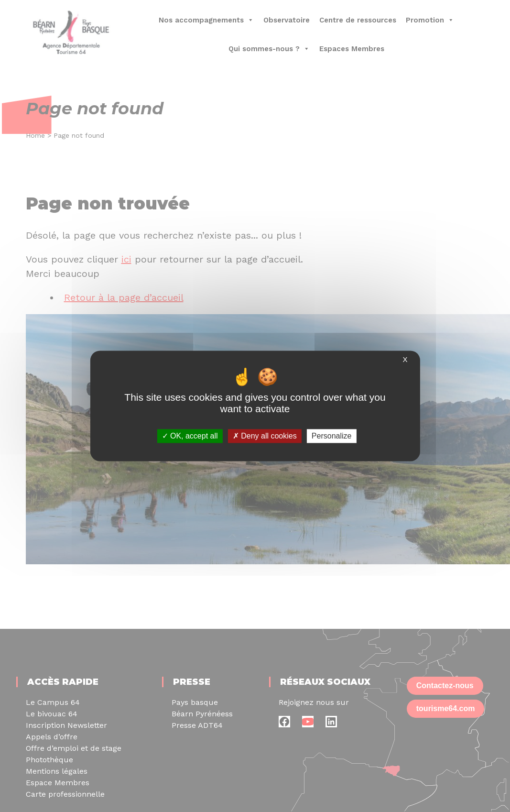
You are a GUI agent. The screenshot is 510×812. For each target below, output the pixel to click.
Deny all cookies (265, 436)
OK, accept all (190, 436)
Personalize (332, 436)
